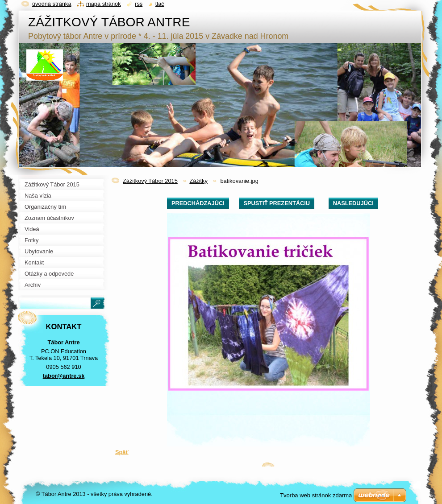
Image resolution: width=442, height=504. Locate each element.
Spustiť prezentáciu (277, 203)
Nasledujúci (353, 203)
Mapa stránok (104, 4)
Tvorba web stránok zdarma (316, 495)
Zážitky (198, 181)
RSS (139, 4)
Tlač (160, 4)
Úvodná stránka (52, 4)
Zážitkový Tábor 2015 (150, 181)
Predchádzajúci (198, 203)
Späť (122, 452)
